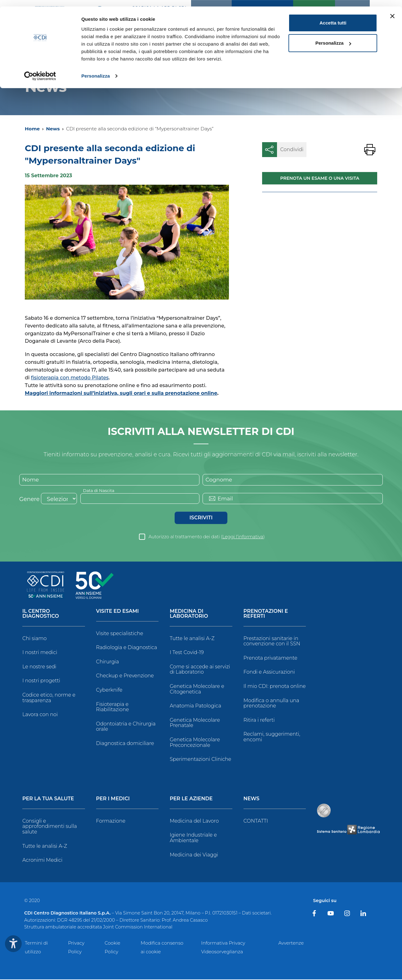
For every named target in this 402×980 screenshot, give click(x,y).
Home (32, 129)
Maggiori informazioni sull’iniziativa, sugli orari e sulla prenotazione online (121, 393)
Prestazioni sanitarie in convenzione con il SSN (272, 641)
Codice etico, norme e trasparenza (49, 698)
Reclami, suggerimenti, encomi (272, 737)
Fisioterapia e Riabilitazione (113, 707)
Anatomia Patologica (195, 706)
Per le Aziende (191, 799)
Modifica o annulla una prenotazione (271, 704)
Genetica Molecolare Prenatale (195, 723)
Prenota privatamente (270, 658)
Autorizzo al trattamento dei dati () (207, 537)
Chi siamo (34, 639)
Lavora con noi (40, 715)
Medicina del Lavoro (194, 821)
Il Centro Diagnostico (41, 614)
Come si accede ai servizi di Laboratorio (200, 670)
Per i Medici (113, 799)
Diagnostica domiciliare (125, 744)
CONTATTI (256, 821)
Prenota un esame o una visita (320, 178)
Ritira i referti (259, 720)
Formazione (111, 821)
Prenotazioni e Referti (266, 614)
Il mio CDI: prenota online (275, 687)
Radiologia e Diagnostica (127, 648)
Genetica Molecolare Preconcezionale (195, 743)
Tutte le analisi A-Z (192, 639)
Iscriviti (201, 518)
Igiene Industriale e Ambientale (193, 838)
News (53, 129)
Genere (29, 499)
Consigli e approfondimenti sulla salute (50, 827)
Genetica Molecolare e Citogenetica (197, 690)
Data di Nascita (99, 490)
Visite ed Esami (118, 612)
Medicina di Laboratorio (189, 614)
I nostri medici (40, 653)
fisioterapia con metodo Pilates (70, 378)
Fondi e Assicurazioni (269, 673)
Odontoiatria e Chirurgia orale (126, 727)
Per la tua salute (48, 799)
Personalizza (96, 69)
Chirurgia (108, 662)
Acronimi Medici (42, 861)
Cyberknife (109, 691)
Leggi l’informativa (243, 537)
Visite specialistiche (120, 634)
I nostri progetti (41, 681)
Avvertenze (291, 944)
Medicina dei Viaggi (194, 855)
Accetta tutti (333, 16)
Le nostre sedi (39, 667)
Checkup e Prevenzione (125, 676)
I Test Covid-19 (187, 653)
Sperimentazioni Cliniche (200, 760)
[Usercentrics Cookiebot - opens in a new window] (40, 70)
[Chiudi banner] (392, 10)
